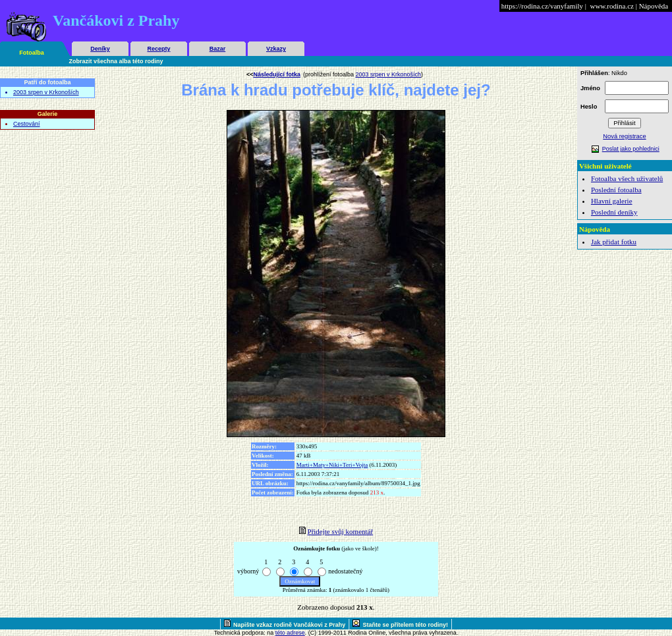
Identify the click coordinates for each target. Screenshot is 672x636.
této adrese (290, 633)
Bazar (218, 49)
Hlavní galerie (612, 201)
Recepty (158, 49)
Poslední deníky (614, 212)
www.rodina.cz (611, 6)
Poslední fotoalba (616, 190)
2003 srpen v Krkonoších (46, 92)
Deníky (100, 49)
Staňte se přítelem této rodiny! (405, 625)
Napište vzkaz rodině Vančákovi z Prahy (289, 625)
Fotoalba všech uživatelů (627, 178)
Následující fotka (277, 74)
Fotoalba (32, 53)
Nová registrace (624, 136)
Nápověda (654, 6)
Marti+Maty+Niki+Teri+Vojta (332, 465)
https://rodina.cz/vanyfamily (542, 6)
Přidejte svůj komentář (341, 531)
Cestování (27, 124)
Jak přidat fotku (614, 242)
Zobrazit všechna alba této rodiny (116, 61)
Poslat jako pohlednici (631, 149)
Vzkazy (276, 49)
